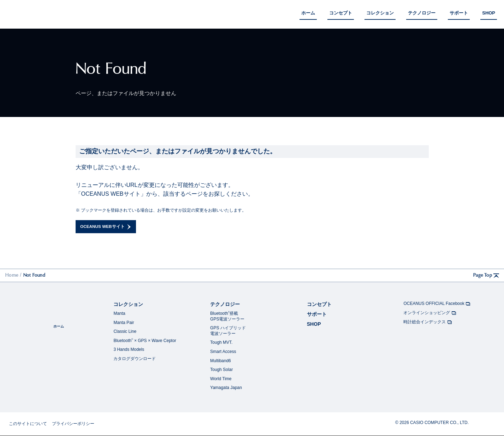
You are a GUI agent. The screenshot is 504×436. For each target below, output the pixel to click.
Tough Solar (221, 370)
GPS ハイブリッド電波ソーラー (228, 331)
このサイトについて (28, 424)
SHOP (314, 324)
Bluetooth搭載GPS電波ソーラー (227, 317)
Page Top (487, 276)
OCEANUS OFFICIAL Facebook (437, 304)
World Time (221, 379)
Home (12, 275)
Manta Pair (124, 323)
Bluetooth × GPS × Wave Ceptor (145, 341)
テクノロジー (225, 305)
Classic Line (125, 332)
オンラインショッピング (430, 313)
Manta (119, 314)
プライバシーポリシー (73, 424)
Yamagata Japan (226, 388)
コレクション (128, 305)
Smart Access (223, 352)
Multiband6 (221, 361)
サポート (317, 314)
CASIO (485, 423)
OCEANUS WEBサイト (107, 227)
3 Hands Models (129, 350)
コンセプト (319, 305)
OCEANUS (27, 13)
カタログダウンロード (135, 359)
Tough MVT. (221, 343)
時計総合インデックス (428, 323)
